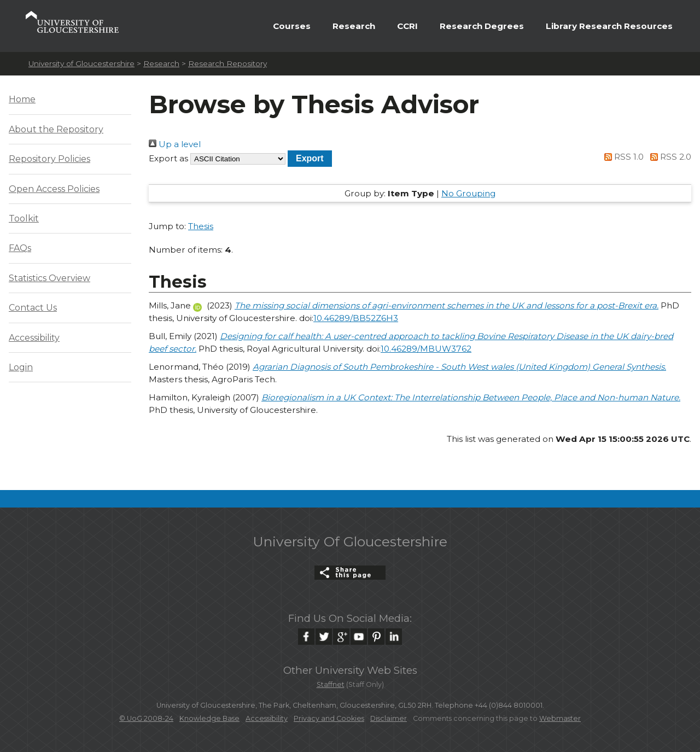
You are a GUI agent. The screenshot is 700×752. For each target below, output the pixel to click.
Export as (168, 158)
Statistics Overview (49, 278)
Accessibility (34, 338)
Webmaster (560, 718)
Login (21, 367)
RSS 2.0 (669, 157)
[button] (310, 158)
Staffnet (331, 684)
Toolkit (24, 218)
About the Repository (56, 129)
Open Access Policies (54, 189)
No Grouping (468, 193)
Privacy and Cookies (329, 718)
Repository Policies (49, 159)
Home (22, 99)
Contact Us (33, 308)
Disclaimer (389, 718)
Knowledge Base (209, 718)
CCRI (407, 26)
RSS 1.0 (622, 157)
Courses (292, 26)
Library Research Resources (609, 26)
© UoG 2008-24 (146, 718)
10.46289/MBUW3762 (426, 349)
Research (354, 26)
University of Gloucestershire (81, 63)
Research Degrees (482, 26)
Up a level (175, 144)
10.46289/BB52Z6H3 (356, 318)
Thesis (201, 226)
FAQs (20, 248)
